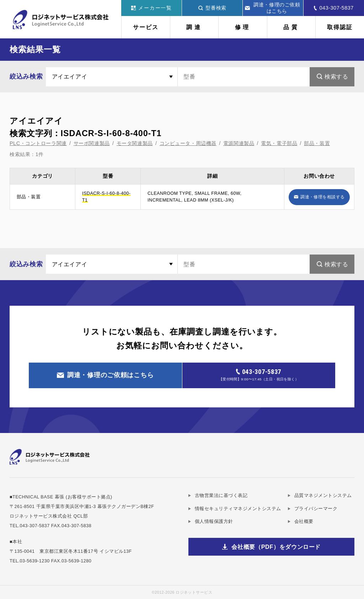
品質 (291, 27)
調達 (194, 27)
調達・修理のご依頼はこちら (273, 8)
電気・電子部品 (279, 143)
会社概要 (304, 522)
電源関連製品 (239, 143)
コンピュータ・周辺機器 (188, 143)
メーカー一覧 (152, 8)
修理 (243, 27)
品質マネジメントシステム (323, 496)
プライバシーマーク (316, 509)
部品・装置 (317, 143)
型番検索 (212, 8)
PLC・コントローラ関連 (38, 143)
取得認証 (340, 27)
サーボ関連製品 (92, 143)
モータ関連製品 (135, 143)
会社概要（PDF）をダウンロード (276, 547)
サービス (146, 27)
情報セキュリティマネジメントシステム (238, 509)
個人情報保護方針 (214, 522)
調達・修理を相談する (323, 197)
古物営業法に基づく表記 (221, 496)
